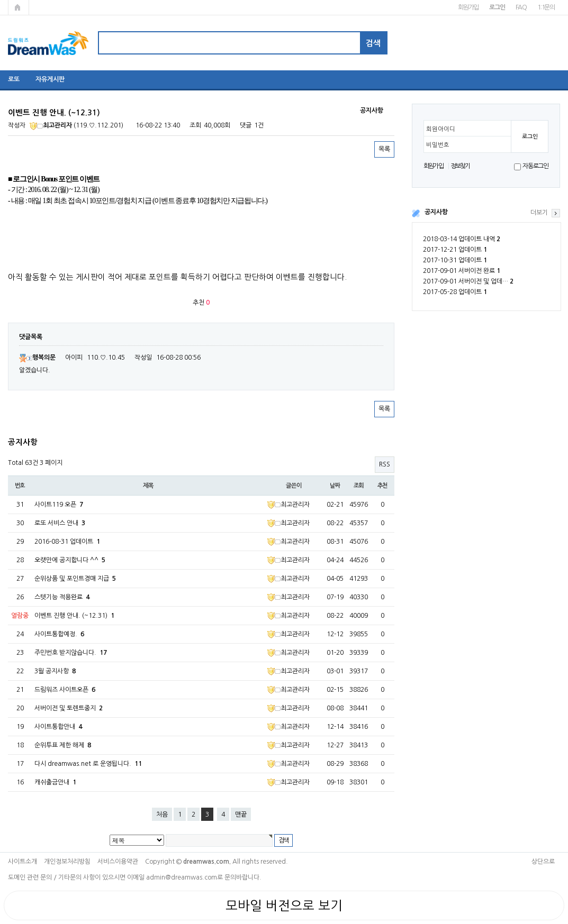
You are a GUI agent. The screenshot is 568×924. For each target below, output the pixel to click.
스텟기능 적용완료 (62, 597)
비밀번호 (438, 145)
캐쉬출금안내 (55, 782)
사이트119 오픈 (59, 505)
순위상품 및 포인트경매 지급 (75, 579)
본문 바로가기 (0, 0)
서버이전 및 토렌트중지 (69, 708)
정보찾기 (460, 166)
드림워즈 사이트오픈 (65, 690)
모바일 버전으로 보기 (284, 905)
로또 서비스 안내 (60, 523)
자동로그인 (535, 166)
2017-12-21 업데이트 (455, 250)
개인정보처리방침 (67, 862)
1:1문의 (546, 7)
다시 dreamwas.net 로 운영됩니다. (88, 764)
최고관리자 (51, 125)
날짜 (335, 486)
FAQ (521, 7)
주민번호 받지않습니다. (71, 653)
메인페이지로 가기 (19, 7)
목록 (384, 149)
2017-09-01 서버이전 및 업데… (468, 281)
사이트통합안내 (58, 727)
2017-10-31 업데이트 (455, 260)
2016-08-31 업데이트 (67, 542)
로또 (14, 79)
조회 (359, 486)
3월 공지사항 (55, 671)
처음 (162, 815)
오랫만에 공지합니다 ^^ (70, 560)
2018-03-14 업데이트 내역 (462, 239)
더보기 (539, 213)
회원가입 (468, 7)
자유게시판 (50, 79)
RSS (385, 464)
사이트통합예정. (59, 634)
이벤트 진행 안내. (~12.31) (74, 616)
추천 (383, 486)
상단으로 (543, 862)
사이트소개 (22, 862)
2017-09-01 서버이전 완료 (462, 271)
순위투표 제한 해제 (63, 745)
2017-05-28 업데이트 (455, 292)
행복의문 (37, 358)
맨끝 (241, 815)
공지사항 (436, 212)
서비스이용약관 (118, 862)
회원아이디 (441, 129)
